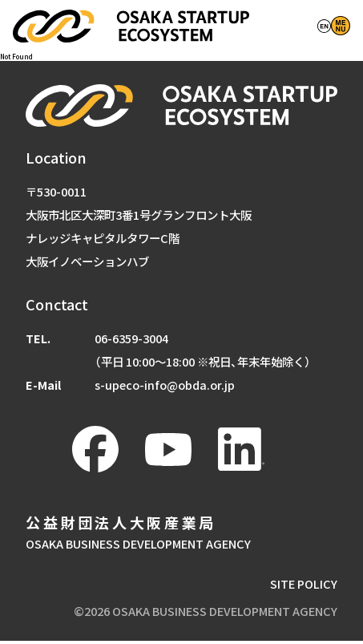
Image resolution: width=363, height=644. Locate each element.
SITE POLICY (304, 587)
